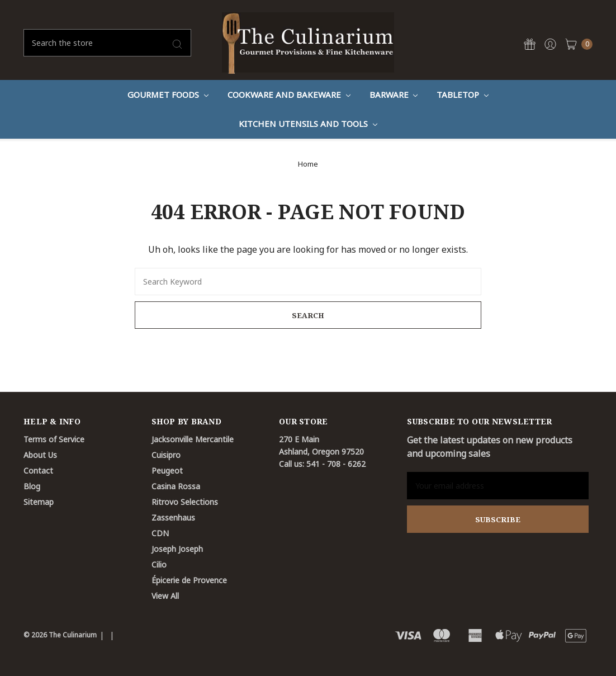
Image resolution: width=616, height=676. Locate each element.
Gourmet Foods (168, 94)
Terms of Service (54, 439)
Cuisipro (166, 455)
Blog (32, 486)
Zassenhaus (173, 517)
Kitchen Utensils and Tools (308, 124)
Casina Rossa (176, 486)
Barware (394, 94)
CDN (160, 533)
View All (165, 596)
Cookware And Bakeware (289, 94)
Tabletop (463, 94)
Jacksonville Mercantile (193, 439)
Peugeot (167, 471)
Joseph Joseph (177, 549)
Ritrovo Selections (185, 502)
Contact (38, 471)
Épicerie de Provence (189, 580)
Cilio (159, 564)
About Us (40, 455)
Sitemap (39, 502)
